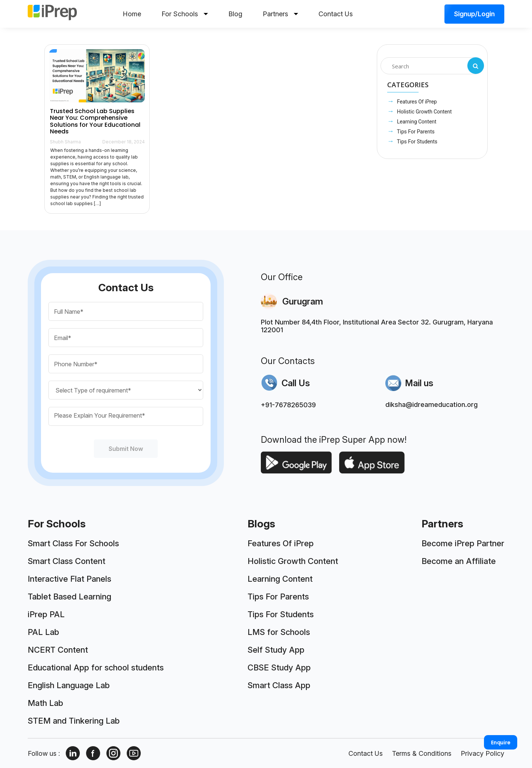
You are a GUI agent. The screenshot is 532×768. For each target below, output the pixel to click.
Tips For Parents (415, 132)
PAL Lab (43, 632)
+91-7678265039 (288, 405)
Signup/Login (474, 14)
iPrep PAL (46, 614)
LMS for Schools (279, 632)
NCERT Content (58, 650)
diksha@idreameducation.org (432, 405)
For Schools (185, 14)
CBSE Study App (279, 667)
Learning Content (416, 122)
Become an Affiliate (459, 561)
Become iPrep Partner (463, 543)
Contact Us (336, 14)
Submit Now (126, 449)
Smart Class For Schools (73, 543)
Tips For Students (417, 142)
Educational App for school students (96, 667)
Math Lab (45, 703)
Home (132, 14)
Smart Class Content (66, 561)
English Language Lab (69, 685)
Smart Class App (279, 685)
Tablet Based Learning (69, 597)
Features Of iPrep (416, 102)
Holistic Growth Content (424, 112)
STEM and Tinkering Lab (74, 721)
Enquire (501, 742)
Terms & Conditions (422, 753)
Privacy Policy (482, 753)
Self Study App (276, 650)
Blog (235, 14)
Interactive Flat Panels (69, 579)
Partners (280, 14)
